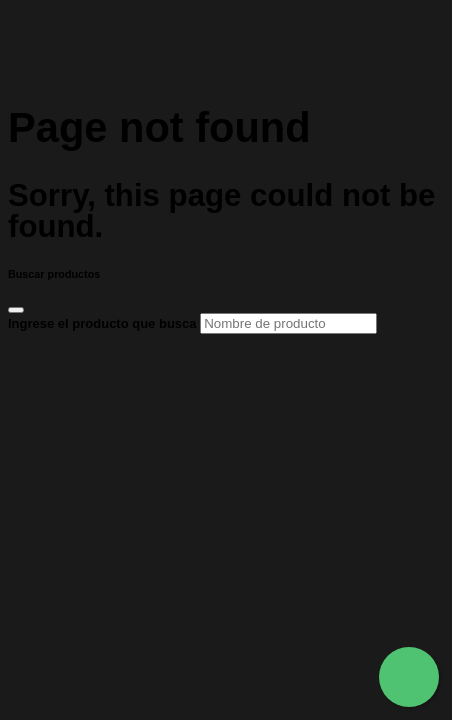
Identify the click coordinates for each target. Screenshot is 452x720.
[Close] (16, 310)
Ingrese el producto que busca (192, 323)
